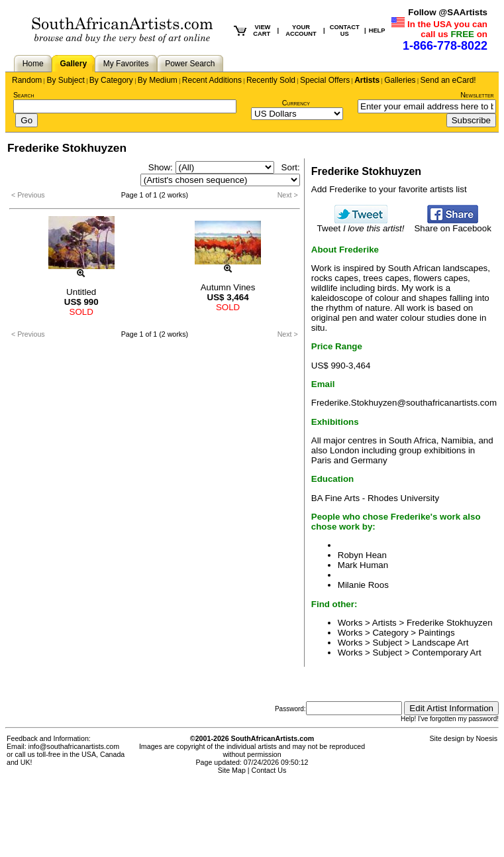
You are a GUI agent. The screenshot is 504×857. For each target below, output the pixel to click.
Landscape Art (440, 643)
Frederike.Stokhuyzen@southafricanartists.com (404, 403)
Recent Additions (212, 80)
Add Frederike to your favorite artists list (389, 189)
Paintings (437, 633)
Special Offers (325, 80)
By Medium (158, 80)
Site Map (232, 770)
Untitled (81, 292)
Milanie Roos (363, 585)
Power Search (190, 64)
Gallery (73, 64)
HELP (377, 30)
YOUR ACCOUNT (301, 30)
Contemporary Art (446, 653)
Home (33, 64)
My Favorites (126, 64)
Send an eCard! (448, 80)
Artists (367, 80)
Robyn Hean (362, 555)
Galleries (400, 80)
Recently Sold (271, 80)
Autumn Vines (228, 287)
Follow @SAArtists (448, 12)
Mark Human (363, 565)
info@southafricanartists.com (74, 746)
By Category (111, 80)
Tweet (361, 224)
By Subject (65, 80)
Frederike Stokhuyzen (450, 623)
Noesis (486, 738)
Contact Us (269, 770)
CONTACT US (345, 30)
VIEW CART (262, 30)
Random (27, 80)
